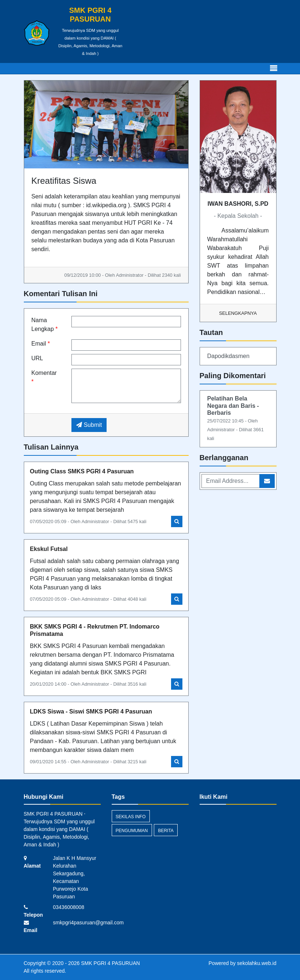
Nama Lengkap (45, 325)
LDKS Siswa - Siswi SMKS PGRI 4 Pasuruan (91, 711)
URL (37, 358)
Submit (89, 425)
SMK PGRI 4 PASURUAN (110, 963)
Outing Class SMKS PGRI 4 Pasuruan (82, 471)
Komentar (44, 377)
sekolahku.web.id (257, 963)
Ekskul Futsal (49, 549)
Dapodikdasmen (229, 356)
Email (41, 344)
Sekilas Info (131, 817)
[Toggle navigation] (274, 68)
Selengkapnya (238, 313)
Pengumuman (132, 831)
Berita (166, 831)
